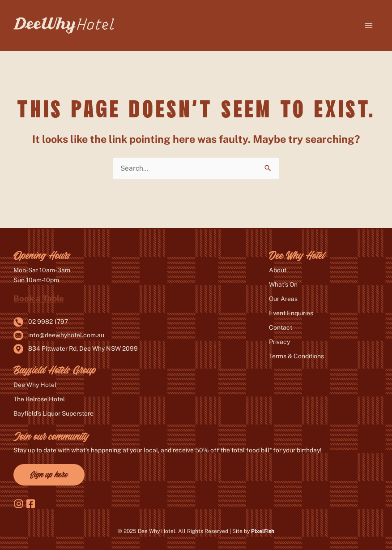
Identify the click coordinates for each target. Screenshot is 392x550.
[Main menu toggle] (369, 25)
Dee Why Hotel (35, 385)
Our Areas (283, 299)
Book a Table (39, 298)
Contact (281, 327)
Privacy (279, 342)
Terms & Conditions (296, 356)
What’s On (283, 284)
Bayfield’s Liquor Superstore (53, 413)
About (278, 270)
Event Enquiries (291, 313)
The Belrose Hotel (39, 399)
